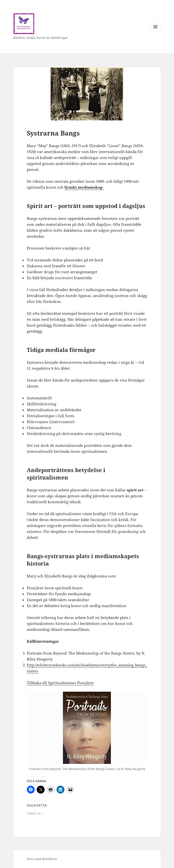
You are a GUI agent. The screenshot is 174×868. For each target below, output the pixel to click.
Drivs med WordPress (42, 859)
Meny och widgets (156, 32)
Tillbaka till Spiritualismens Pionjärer (60, 683)
